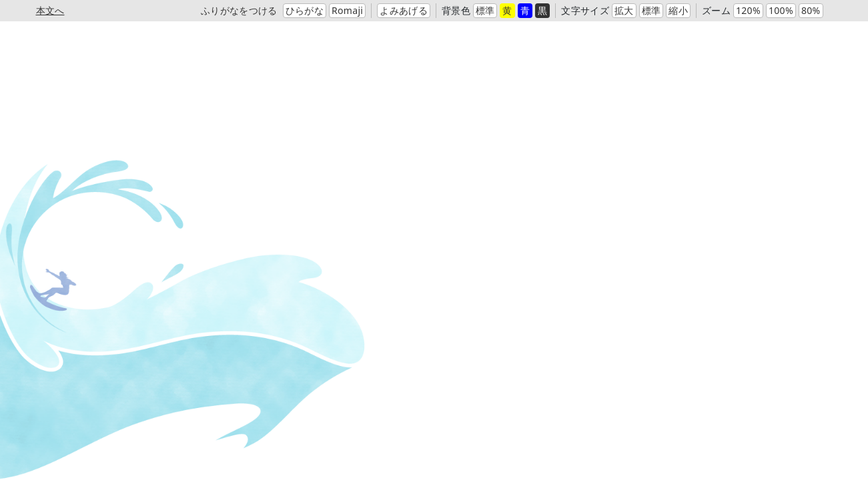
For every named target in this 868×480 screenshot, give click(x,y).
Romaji (347, 10)
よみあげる (404, 10)
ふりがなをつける (239, 10)
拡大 (624, 10)
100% (781, 10)
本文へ (50, 10)
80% (811, 10)
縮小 (678, 10)
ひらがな (305, 10)
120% (748, 10)
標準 (485, 10)
